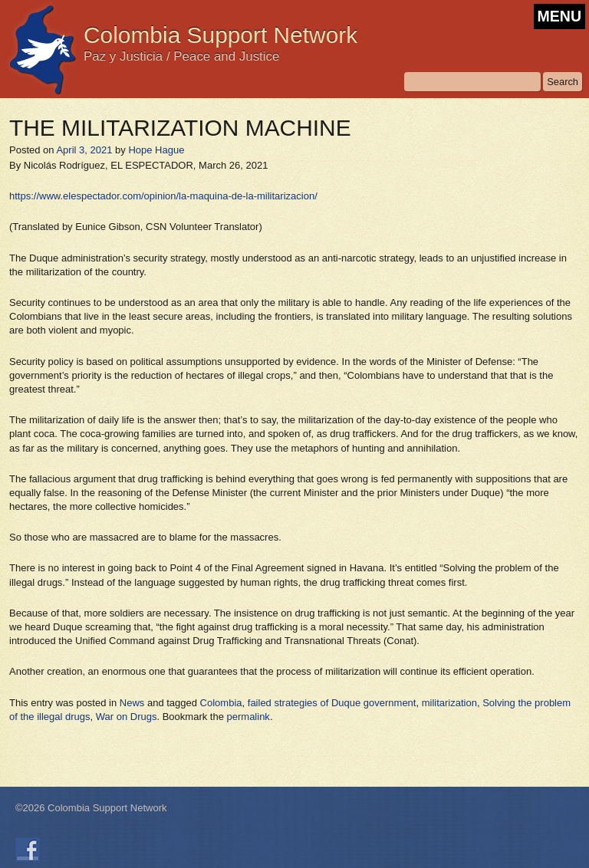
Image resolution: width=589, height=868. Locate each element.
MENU (559, 16)
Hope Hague (156, 150)
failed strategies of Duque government (332, 703)
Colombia (221, 703)
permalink (248, 717)
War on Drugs (127, 717)
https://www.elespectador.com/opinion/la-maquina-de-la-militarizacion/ (163, 196)
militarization (449, 703)
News (132, 703)
